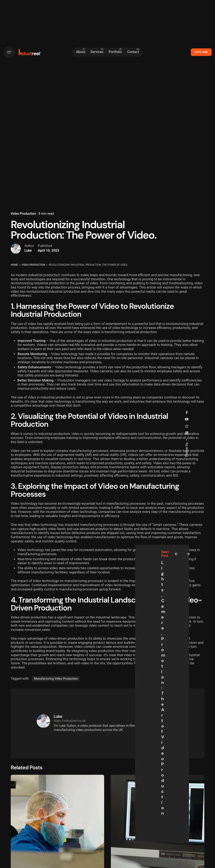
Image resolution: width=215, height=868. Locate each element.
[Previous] (176, 554)
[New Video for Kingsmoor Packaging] (57, 821)
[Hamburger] (9, 52)
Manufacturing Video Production (56, 679)
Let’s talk (201, 52)
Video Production (23, 214)
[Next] (188, 554)
